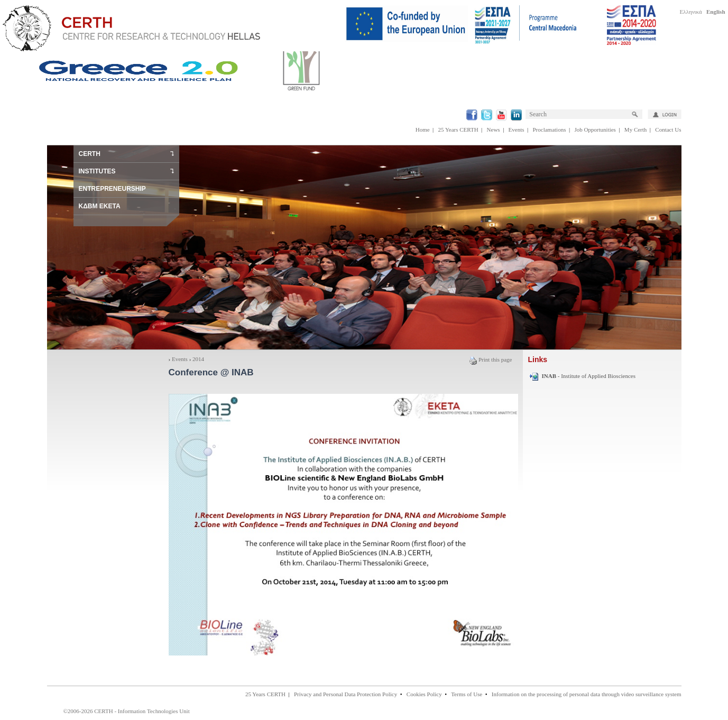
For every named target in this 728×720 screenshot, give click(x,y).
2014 (198, 359)
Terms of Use (467, 694)
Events (517, 130)
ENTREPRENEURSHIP (112, 189)
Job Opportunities (595, 130)
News (494, 130)
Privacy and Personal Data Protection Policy (345, 694)
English (716, 12)
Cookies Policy (424, 694)
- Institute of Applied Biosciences (589, 376)
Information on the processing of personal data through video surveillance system (587, 694)
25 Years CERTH (458, 130)
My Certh (635, 130)
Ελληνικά (691, 12)
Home (423, 130)
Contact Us (668, 130)
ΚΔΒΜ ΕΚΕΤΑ (100, 206)
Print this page (491, 359)
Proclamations (549, 130)
